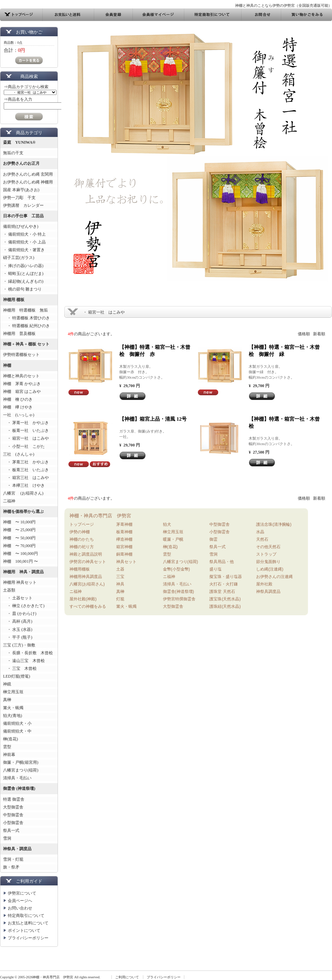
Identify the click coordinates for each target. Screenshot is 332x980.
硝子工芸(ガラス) (19, 258)
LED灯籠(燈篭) (17, 676)
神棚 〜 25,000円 (19, 530)
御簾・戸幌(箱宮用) (21, 762)
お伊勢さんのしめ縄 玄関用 (28, 174)
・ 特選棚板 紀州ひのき (26, 326)
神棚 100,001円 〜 (20, 561)
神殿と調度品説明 (86, 554)
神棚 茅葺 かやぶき (22, 384)
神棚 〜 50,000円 (19, 538)
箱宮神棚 (124, 547)
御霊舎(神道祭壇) (179, 592)
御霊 (213, 539)
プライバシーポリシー (28, 938)
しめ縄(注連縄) (270, 569)
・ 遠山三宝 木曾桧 (24, 661)
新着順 (319, 334)
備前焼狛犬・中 (17, 731)
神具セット (126, 562)
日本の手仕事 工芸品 (23, 216)
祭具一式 (11, 831)
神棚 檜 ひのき (18, 399)
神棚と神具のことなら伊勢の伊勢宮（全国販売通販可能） (284, 5)
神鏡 (7, 684)
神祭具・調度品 (17, 849)
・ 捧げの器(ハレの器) (23, 266)
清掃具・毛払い (17, 778)
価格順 (304, 334)
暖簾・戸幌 (173, 539)
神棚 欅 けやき (18, 407)
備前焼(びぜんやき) (21, 226)
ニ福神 (76, 592)
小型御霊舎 (13, 823)
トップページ (82, 524)
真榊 (7, 700)
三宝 (120, 577)
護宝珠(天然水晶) (225, 599)
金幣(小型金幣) (177, 569)
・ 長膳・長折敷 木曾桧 (28, 653)
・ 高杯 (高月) (18, 621)
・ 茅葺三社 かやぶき (26, 462)
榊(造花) (11, 739)
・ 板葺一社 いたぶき (26, 431)
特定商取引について (26, 916)
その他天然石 (268, 547)
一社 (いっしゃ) (19, 415)
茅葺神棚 (124, 524)
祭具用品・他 (222, 562)
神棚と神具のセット (21, 376)
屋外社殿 (264, 584)
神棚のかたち (82, 539)
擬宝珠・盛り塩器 (226, 577)
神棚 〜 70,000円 (19, 546)
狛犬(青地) (13, 716)
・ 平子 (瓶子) (18, 637)
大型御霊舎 (13, 807)
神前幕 (9, 755)
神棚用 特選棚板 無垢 (25, 310)
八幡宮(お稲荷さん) (87, 584)
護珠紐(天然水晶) (225, 606)
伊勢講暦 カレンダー (23, 205)
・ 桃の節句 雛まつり (22, 289)
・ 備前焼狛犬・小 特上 (24, 234)
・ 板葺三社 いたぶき (26, 470)
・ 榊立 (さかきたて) (24, 606)
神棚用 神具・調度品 (23, 572)
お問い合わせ (20, 908)
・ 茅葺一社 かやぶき (26, 423)
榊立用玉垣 (13, 692)
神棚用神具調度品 (86, 577)
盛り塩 (215, 569)
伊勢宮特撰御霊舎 (179, 599)
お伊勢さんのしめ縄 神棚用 (28, 182)
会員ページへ (20, 901)
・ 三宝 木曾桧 (20, 668)
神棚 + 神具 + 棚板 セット (26, 344)
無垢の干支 (13, 153)
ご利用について (127, 977)
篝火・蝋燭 (13, 708)
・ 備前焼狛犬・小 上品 (24, 242)
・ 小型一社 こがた (24, 446)
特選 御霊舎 (14, 799)
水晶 (260, 532)
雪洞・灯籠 (13, 859)
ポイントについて (24, 931)
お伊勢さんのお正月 (21, 163)
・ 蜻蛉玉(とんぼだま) (23, 274)
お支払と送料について (28, 923)
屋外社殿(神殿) (83, 599)
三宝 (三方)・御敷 (19, 645)
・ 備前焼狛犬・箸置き (24, 250)
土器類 (9, 590)
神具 (120, 584)
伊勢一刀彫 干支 (19, 198)
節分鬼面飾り (268, 562)
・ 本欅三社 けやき (24, 485)
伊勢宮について (22, 893)
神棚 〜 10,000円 (19, 522)
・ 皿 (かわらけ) (20, 614)
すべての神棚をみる (88, 606)
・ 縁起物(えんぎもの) (23, 281)
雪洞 (7, 838)
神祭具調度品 (268, 592)
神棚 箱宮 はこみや (22, 392)
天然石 (262, 539)
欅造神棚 (124, 539)
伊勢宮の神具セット (88, 562)
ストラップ (266, 554)
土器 (120, 569)
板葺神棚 (124, 532)
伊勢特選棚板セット (21, 355)
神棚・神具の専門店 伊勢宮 (100, 516)
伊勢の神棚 (80, 532)
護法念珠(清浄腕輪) (274, 524)
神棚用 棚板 (14, 300)
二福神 (9, 501)
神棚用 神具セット (20, 582)
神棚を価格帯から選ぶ (23, 512)
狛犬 (167, 524)
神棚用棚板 (80, 569)
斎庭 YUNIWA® (19, 142)
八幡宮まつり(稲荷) (21, 770)
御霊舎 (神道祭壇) (19, 788)
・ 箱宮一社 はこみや (26, 438)
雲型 (7, 747)
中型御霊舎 (13, 815)
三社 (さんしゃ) (19, 454)
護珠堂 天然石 (222, 592)
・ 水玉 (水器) (18, 629)
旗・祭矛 (11, 867)
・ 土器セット (18, 598)
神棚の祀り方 (82, 547)
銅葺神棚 (124, 554)
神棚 (7, 365)
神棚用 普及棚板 (19, 334)
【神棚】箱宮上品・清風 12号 (153, 419)
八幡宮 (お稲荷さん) (23, 493)
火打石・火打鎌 (224, 584)
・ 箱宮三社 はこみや (26, 478)
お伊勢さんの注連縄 (274, 577)
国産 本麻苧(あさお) (23, 190)
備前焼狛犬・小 (17, 723)
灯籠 (120, 599)
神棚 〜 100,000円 (20, 554)
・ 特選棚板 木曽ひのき (26, 318)
